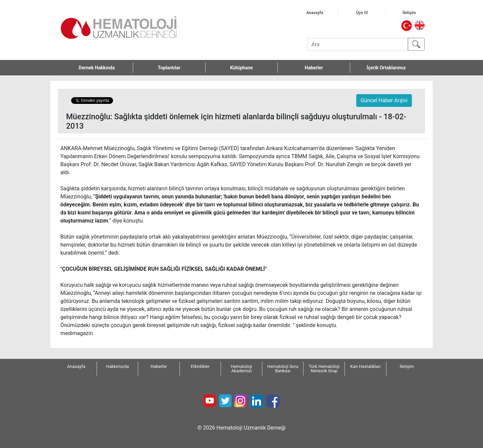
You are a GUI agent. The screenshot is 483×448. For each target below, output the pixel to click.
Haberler (314, 68)
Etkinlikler (200, 366)
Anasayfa (322, 13)
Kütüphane (241, 68)
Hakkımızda (117, 366)
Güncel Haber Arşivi (384, 100)
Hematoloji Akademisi (241, 369)
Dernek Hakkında (106, 68)
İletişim (417, 13)
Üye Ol (370, 13)
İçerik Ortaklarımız (386, 68)
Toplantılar (169, 68)
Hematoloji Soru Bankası (283, 369)
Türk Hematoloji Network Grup (324, 369)
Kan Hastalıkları (365, 366)
